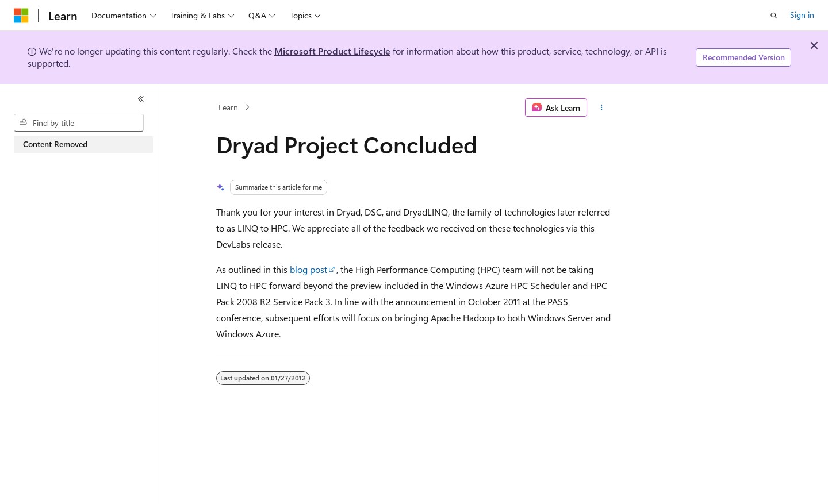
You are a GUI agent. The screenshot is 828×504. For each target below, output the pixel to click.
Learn (228, 107)
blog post (308, 269)
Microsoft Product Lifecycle (332, 51)
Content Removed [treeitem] (55, 144)
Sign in (802, 15)
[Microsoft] (21, 16)
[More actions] (602, 107)
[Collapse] (141, 99)
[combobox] (79, 123)
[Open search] (774, 16)
